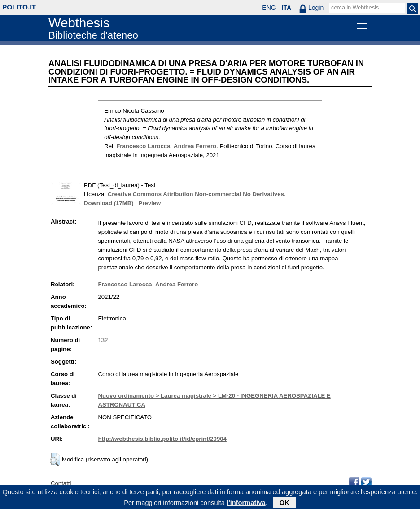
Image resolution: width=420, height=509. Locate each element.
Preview (149, 203)
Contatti (61, 483)
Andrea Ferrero (195, 146)
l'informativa (246, 505)
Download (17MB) (109, 203)
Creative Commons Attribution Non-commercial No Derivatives (196, 194)
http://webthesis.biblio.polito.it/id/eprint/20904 (162, 439)
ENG (269, 8)
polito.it (19, 7)
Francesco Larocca (143, 146)
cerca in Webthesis (355, 8)
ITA (287, 8)
